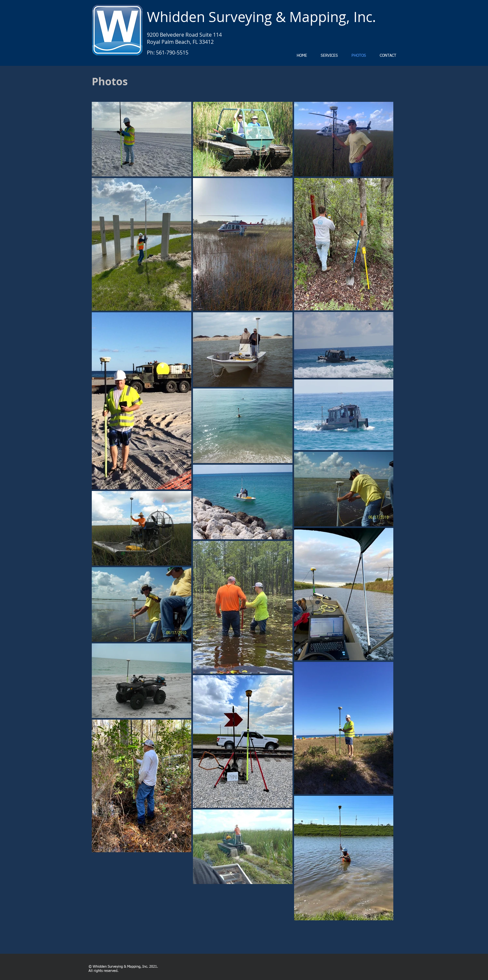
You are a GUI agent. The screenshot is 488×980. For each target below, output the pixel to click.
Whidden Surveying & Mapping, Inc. (261, 17)
